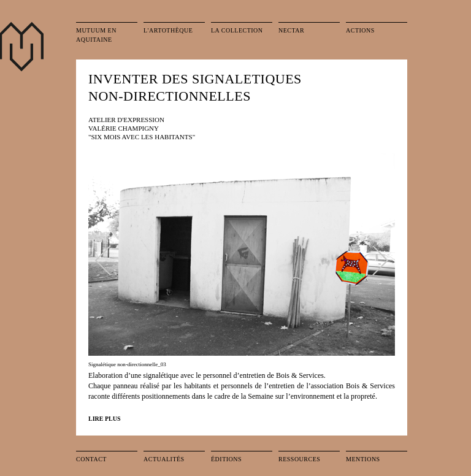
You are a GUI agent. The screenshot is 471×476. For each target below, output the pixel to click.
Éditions (226, 459)
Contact (91, 459)
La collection (237, 30)
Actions (360, 30)
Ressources (299, 459)
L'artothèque (168, 30)
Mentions (363, 459)
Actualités (164, 459)
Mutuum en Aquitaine (96, 35)
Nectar (291, 30)
